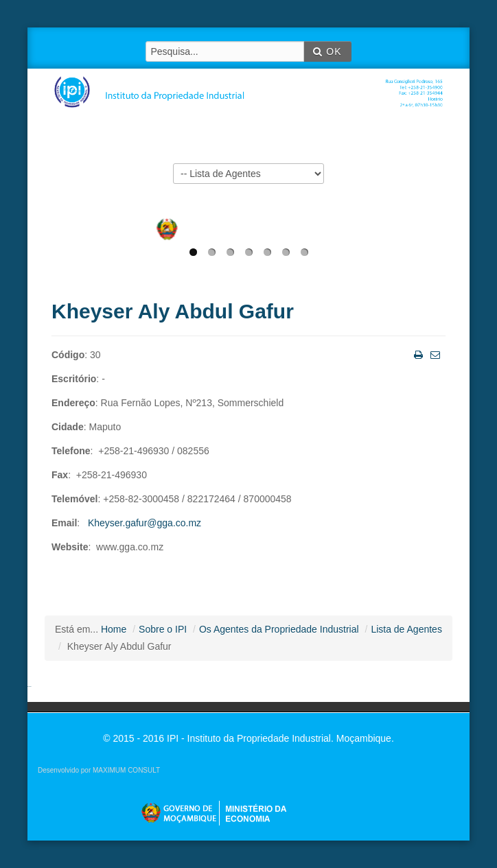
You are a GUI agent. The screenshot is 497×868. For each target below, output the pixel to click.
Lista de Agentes (406, 629)
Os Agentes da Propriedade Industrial (279, 629)
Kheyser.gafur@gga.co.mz (145, 523)
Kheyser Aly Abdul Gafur (173, 311)
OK (327, 51)
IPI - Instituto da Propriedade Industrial (253, 83)
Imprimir (417, 354)
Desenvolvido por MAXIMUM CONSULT (99, 770)
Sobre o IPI (163, 629)
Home (114, 629)
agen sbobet (30, 687)
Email (434, 354)
